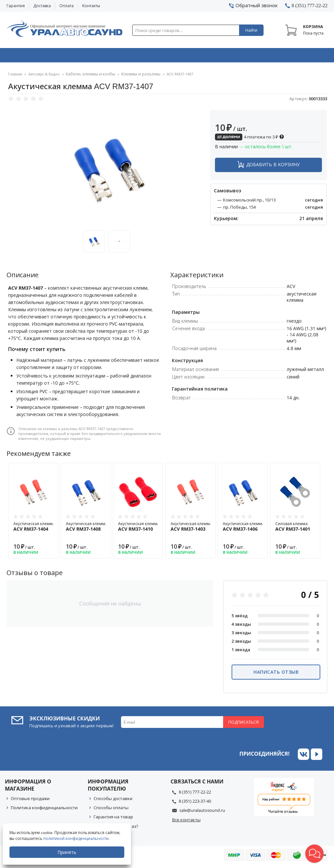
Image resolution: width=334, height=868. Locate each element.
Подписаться (243, 724)
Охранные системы (103, 56)
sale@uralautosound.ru (202, 812)
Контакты (91, 6)
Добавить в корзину (273, 167)
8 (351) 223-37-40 (195, 803)
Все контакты (186, 822)
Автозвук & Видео (38, 56)
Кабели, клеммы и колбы (88, 77)
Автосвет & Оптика (233, 56)
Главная (15, 77)
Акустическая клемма (34, 529)
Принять (68, 852)
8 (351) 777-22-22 (195, 794)
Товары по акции (297, 56)
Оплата (67, 6)
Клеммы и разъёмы (135, 77)
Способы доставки (113, 801)
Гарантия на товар (113, 819)
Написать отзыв (276, 674)
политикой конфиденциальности (77, 838)
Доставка (42, 6)
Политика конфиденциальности (44, 810)
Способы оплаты (111, 810)
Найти (251, 30)
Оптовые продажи (30, 801)
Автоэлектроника (169, 56)
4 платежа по (250, 139)
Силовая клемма (295, 529)
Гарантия (16, 6)
